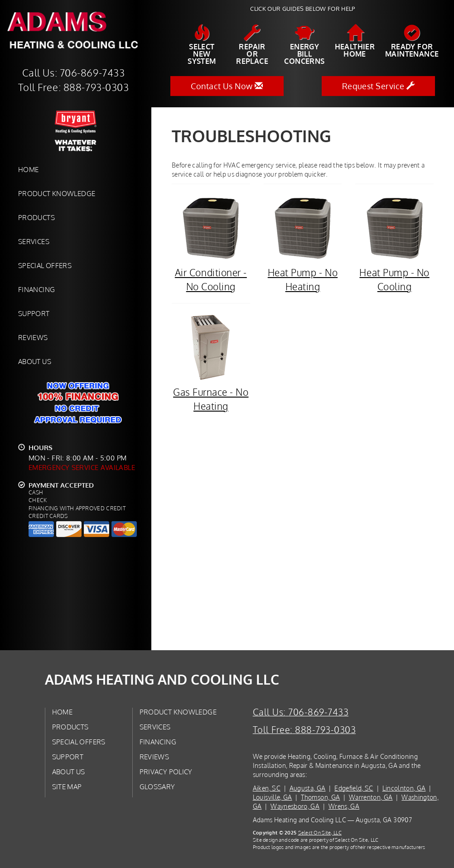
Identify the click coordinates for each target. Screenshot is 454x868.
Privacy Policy (166, 772)
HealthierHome (355, 41)
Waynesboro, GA (295, 806)
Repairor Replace (252, 45)
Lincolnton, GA (404, 788)
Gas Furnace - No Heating (211, 362)
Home (28, 169)
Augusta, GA (308, 788)
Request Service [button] (379, 86)
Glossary (157, 786)
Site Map (67, 786)
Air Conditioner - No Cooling (211, 243)
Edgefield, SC (354, 788)
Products (36, 217)
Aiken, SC (267, 788)
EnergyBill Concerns (304, 45)
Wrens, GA (344, 806)
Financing (36, 289)
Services (34, 241)
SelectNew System (202, 45)
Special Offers (45, 265)
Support (34, 313)
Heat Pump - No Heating (303, 243)
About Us (35, 361)
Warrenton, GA (371, 797)
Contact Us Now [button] (227, 86)
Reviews (33, 337)
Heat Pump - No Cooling (394, 243)
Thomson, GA (320, 797)
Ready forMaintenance (412, 41)
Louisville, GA (273, 797)
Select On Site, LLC (320, 832)
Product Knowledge (57, 193)
